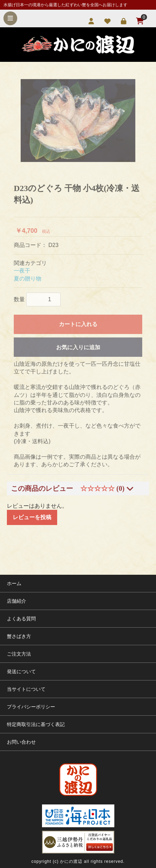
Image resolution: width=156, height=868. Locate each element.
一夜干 (22, 271)
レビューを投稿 (32, 517)
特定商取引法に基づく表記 (36, 724)
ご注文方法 (19, 654)
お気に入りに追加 (78, 347)
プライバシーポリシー (31, 707)
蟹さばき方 (19, 636)
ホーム (14, 583)
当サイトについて (26, 689)
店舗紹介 (17, 601)
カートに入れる (78, 324)
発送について (21, 671)
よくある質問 (21, 619)
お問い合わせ (21, 742)
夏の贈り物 (28, 279)
